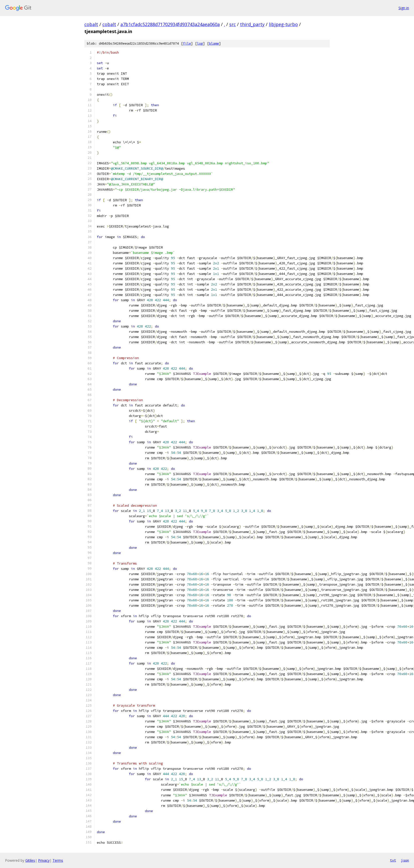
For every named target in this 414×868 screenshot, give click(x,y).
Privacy (44, 860)
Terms (58, 860)
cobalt (91, 24)
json (405, 860)
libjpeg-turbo (283, 24)
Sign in (404, 8)
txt (393, 860)
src (233, 24)
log (200, 43)
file (187, 43)
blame (214, 43)
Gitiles (30, 860)
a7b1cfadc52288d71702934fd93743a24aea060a (170, 24)
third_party (252, 24)
